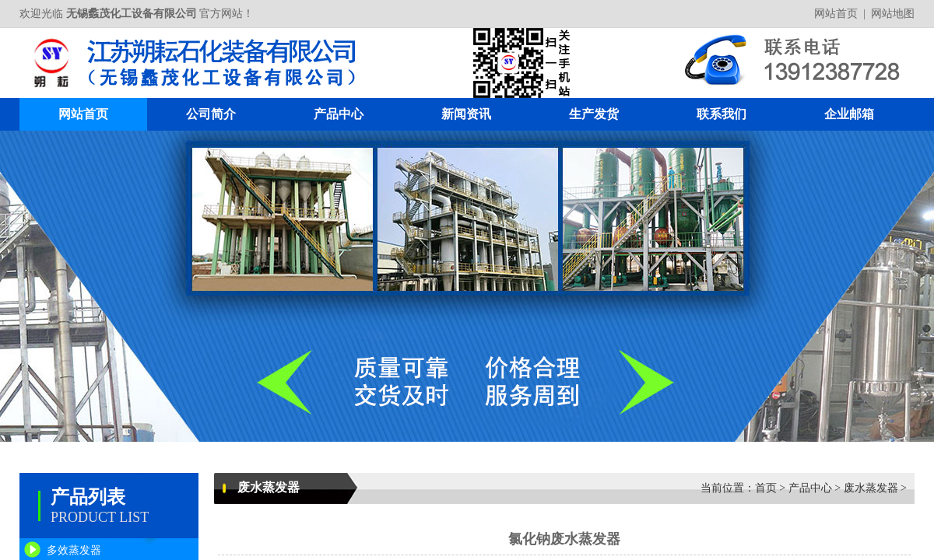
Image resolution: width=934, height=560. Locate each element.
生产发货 (594, 114)
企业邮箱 (849, 114)
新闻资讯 (466, 114)
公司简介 (211, 114)
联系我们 (722, 114)
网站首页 (836, 14)
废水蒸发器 (871, 488)
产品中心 (339, 114)
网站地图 (893, 14)
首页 (766, 488)
